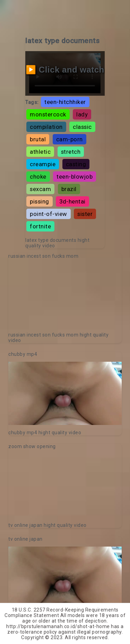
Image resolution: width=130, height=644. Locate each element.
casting (76, 164)
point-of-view (49, 214)
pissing (40, 201)
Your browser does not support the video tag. (65, 295)
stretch (71, 152)
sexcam (40, 189)
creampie (43, 164)
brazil (69, 189)
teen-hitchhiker (65, 102)
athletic (40, 152)
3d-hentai (72, 201)
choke (38, 177)
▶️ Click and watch (65, 70)
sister (85, 214)
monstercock (48, 114)
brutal (38, 139)
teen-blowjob (75, 177)
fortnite (40, 226)
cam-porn (70, 139)
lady (82, 114)
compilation (46, 127)
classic (82, 127)
